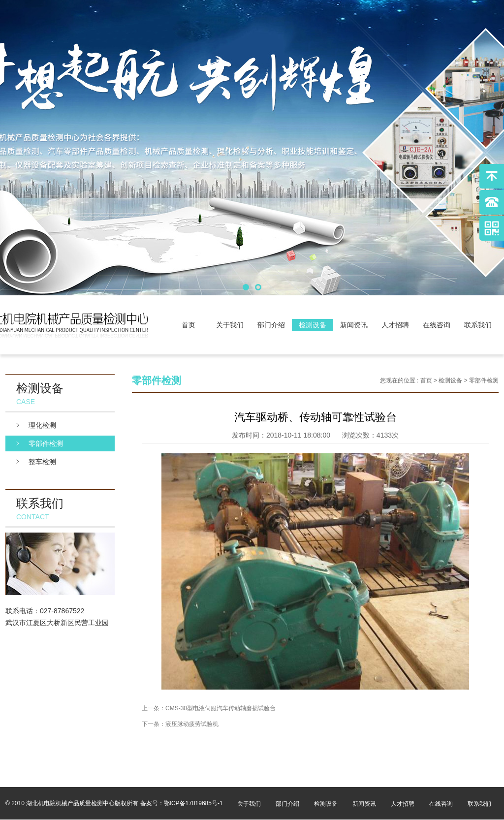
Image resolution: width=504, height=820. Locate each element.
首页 (189, 325)
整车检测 (42, 462)
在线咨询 (437, 325)
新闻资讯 (354, 325)
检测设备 (313, 325)
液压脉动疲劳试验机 (192, 724)
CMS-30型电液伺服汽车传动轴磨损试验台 (220, 708)
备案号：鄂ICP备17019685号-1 (182, 803)
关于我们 (230, 325)
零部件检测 (46, 443)
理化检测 (42, 425)
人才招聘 (395, 325)
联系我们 (478, 325)
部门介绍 (271, 325)
